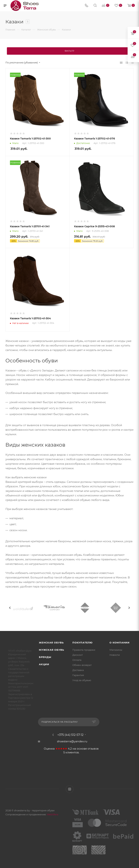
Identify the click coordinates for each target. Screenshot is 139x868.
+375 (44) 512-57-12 (70, 735)
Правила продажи (84, 650)
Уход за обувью (82, 680)
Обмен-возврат (82, 665)
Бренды (45, 657)
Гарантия (78, 675)
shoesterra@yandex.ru (72, 741)
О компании (120, 643)
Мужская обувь (51, 650)
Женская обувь (51, 643)
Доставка (78, 670)
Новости (115, 655)
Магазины (116, 650)
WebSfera (52, 814)
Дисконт (78, 655)
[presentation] (10, 608)
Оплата (77, 660)
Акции (44, 664)
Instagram (70, 789)
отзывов (93, 749)
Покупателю (82, 643)
